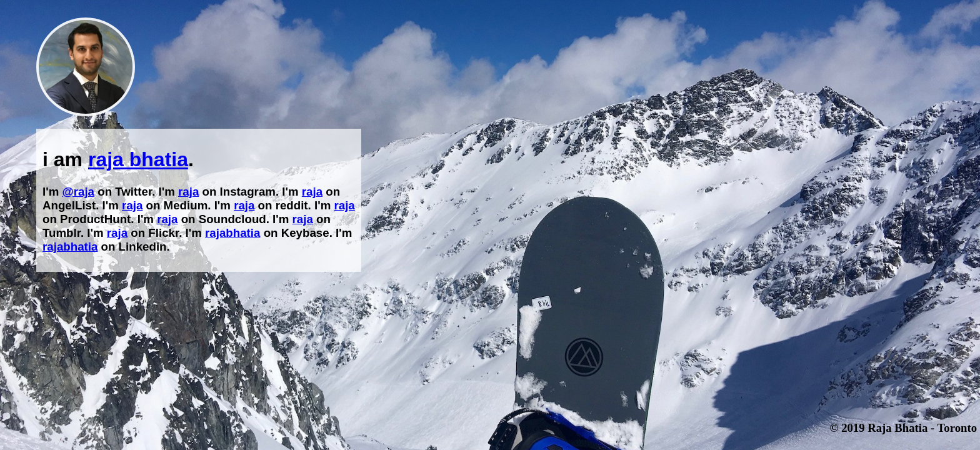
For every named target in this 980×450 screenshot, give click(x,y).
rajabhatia (232, 233)
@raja (78, 192)
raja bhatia (138, 159)
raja (188, 192)
